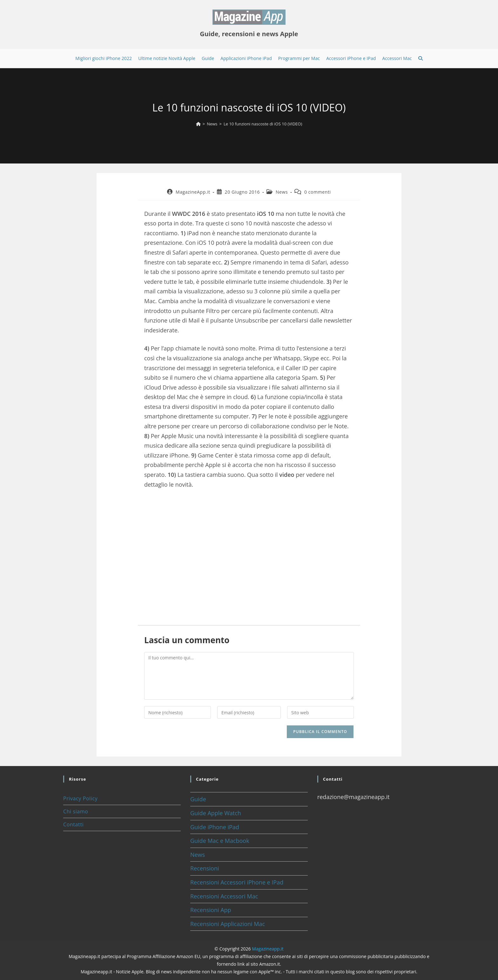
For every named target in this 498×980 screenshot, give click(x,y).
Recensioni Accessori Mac (224, 896)
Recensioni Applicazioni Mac (228, 924)
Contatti (73, 824)
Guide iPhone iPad (215, 827)
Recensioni (205, 868)
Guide (198, 799)
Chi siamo (76, 811)
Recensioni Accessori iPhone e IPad (237, 882)
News (282, 192)
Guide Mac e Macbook (220, 841)
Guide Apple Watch (216, 813)
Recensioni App (211, 910)
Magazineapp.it (268, 949)
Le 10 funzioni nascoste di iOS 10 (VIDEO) (263, 124)
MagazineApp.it (193, 192)
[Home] (198, 124)
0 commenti (318, 192)
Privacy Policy (80, 798)
